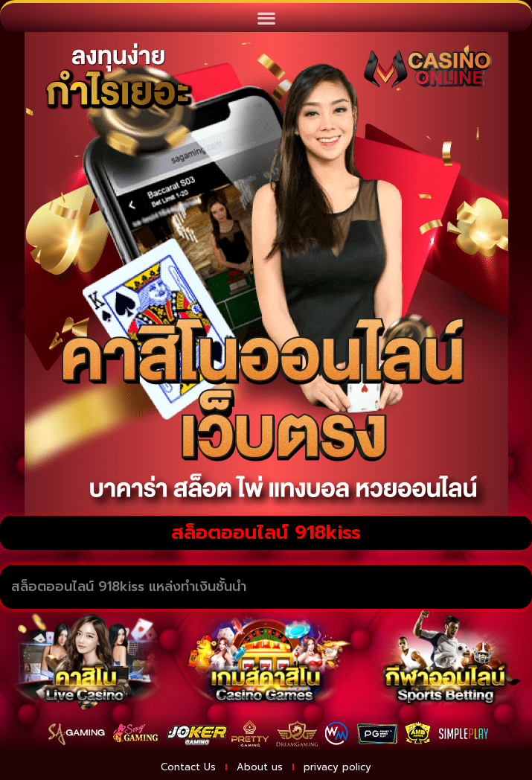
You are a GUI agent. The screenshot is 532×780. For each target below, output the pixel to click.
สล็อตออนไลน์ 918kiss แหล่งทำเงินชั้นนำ (129, 586)
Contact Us (188, 767)
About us (260, 767)
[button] (266, 17)
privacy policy (337, 767)
